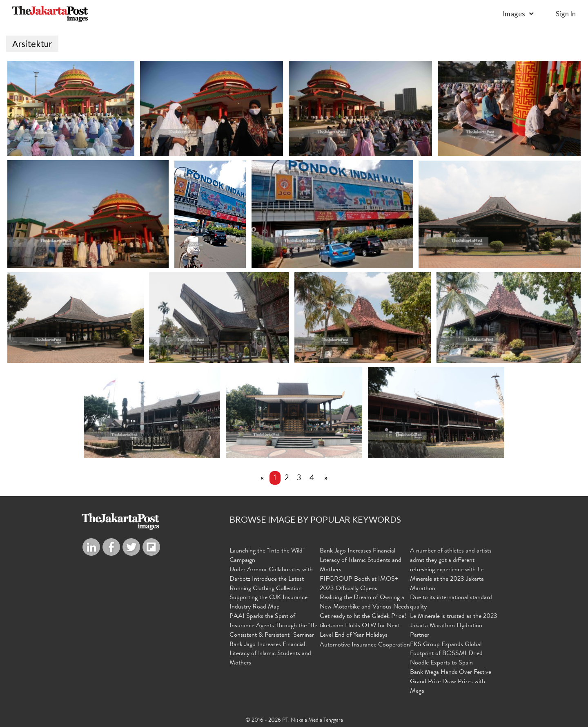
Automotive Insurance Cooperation (365, 645)
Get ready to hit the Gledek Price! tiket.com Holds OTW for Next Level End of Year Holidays (363, 626)
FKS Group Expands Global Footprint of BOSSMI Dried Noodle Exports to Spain (446, 654)
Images (514, 14)
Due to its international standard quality (451, 603)
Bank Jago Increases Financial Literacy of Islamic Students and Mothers (270, 654)
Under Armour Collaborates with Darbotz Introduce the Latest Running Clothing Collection (271, 579)
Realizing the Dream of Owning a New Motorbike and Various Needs (365, 603)
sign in (566, 14)
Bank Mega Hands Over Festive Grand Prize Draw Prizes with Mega (451, 682)
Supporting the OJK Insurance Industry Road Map (268, 603)
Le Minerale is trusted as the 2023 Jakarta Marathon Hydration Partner (454, 626)
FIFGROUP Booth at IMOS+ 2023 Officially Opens (359, 584)
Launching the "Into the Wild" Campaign (267, 556)
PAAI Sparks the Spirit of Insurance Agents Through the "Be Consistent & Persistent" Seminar (273, 626)
